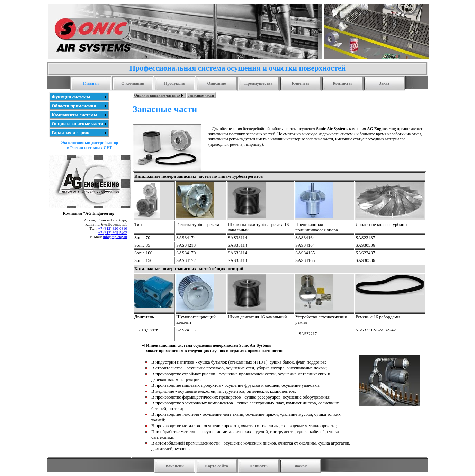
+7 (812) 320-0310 (113, 228)
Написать (258, 466)
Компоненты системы (74, 115)
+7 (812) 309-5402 (113, 232)
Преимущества (259, 83)
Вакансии (175, 466)
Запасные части (201, 95)
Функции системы (71, 97)
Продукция (175, 83)
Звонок (300, 466)
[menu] (79, 115)
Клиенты (301, 83)
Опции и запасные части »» (157, 95)
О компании (133, 83)
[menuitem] (79, 97)
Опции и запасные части (77, 124)
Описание (217, 83)
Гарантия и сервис (71, 133)
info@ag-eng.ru (115, 237)
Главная (91, 83)
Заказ (384, 83)
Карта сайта (217, 466)
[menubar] (174, 95)
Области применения (74, 106)
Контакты (342, 83)
